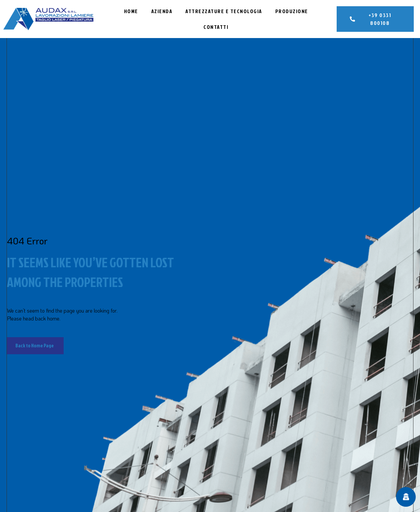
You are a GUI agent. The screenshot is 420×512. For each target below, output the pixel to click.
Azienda (162, 11)
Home (131, 11)
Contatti (216, 27)
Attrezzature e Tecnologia (224, 11)
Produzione (292, 11)
